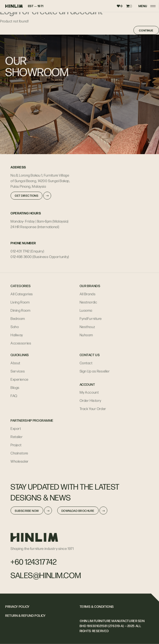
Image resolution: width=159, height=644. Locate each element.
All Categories (22, 294)
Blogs (15, 387)
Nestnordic (88, 302)
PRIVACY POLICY (17, 606)
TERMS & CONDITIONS (97, 606)
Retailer (17, 436)
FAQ (14, 395)
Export (16, 428)
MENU (143, 6)
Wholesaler (20, 461)
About (15, 363)
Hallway (17, 335)
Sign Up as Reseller (95, 371)
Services (18, 371)
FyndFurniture (91, 318)
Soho (15, 326)
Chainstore (19, 453)
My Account (89, 392)
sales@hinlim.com (46, 575)
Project (16, 445)
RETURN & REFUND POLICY (25, 615)
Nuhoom (86, 335)
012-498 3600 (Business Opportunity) (40, 256)
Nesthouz (87, 326)
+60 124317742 (34, 562)
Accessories (21, 343)
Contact (86, 363)
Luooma (86, 310)
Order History (90, 400)
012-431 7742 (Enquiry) (27, 251)
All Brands (88, 294)
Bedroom (18, 318)
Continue (146, 30)
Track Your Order (93, 408)
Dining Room (20, 310)
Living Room (20, 302)
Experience (20, 379)
